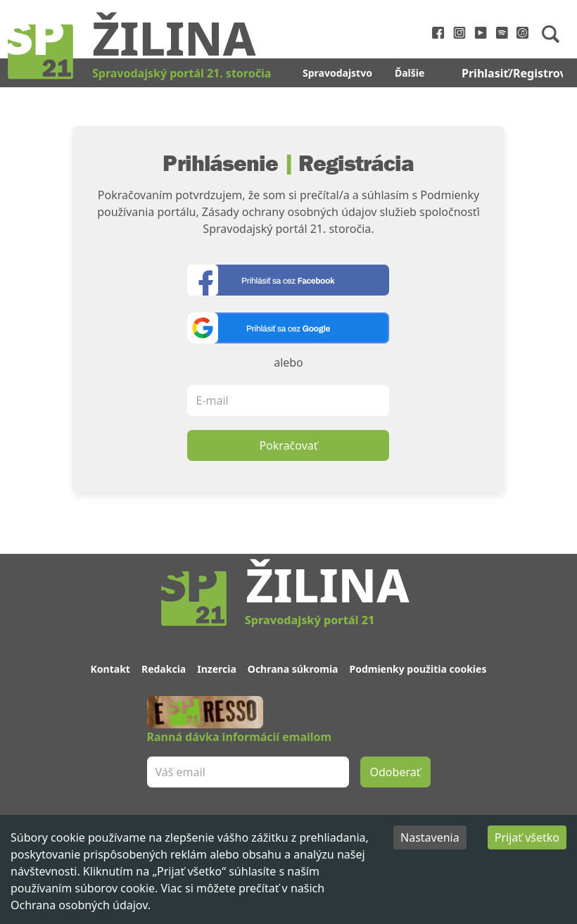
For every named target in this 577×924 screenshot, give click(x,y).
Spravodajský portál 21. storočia (182, 73)
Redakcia (164, 669)
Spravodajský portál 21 (310, 620)
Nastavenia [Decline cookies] (430, 837)
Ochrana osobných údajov (79, 905)
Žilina (174, 37)
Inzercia (217, 669)
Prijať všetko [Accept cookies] (527, 837)
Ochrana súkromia (293, 669)
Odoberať (395, 772)
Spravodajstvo (337, 73)
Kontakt (110, 669)
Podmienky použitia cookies (418, 669)
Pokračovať (288, 445)
